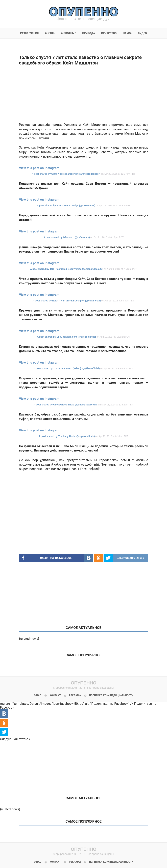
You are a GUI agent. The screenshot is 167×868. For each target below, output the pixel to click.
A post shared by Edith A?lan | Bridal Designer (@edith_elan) (67, 301)
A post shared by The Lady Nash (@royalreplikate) (67, 436)
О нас (38, 695)
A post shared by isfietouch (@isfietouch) (67, 237)
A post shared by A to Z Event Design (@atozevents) (66, 205)
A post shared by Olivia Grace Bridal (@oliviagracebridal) (65, 405)
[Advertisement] (84, 94)
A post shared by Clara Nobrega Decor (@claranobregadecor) (66, 174)
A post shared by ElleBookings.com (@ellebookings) (66, 337)
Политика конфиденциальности (111, 695)
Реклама (75, 695)
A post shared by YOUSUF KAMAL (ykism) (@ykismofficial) (67, 368)
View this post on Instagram (39, 168)
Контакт (55, 695)
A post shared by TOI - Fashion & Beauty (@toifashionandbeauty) (67, 269)
